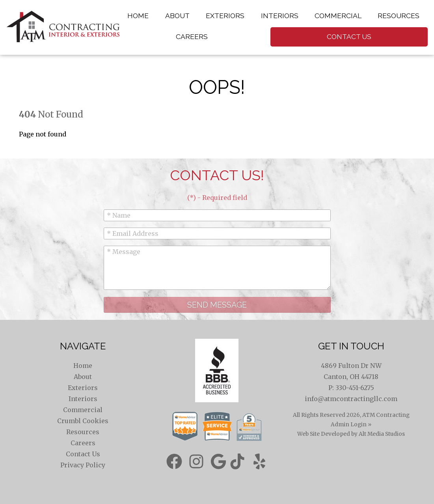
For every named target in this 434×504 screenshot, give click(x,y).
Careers (192, 36)
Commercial (338, 16)
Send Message (217, 305)
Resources (399, 16)
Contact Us (349, 36)
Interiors (280, 16)
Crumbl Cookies (83, 421)
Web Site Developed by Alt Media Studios (351, 434)
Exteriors (225, 16)
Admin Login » (351, 425)
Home (138, 16)
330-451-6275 (355, 388)
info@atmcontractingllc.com (351, 399)
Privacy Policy (83, 465)
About (177, 16)
